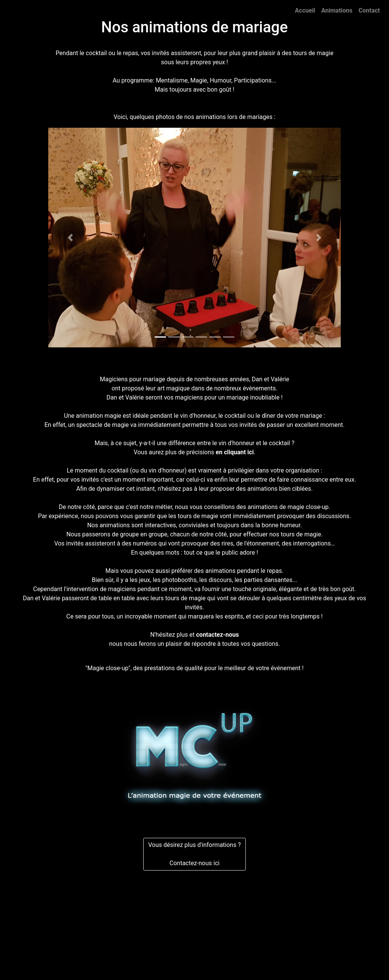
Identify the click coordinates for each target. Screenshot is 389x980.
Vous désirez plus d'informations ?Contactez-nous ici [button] (194, 854)
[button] (70, 238)
